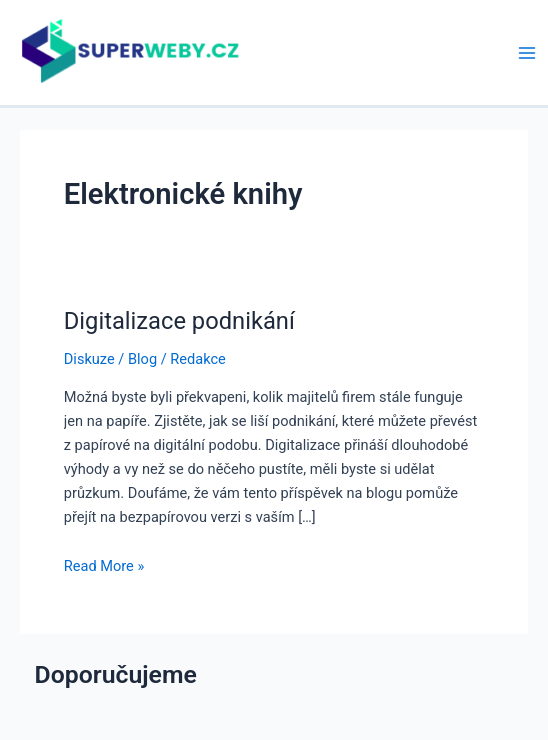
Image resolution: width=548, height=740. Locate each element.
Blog (142, 359)
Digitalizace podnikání (179, 321)
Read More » (104, 566)
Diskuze (89, 359)
